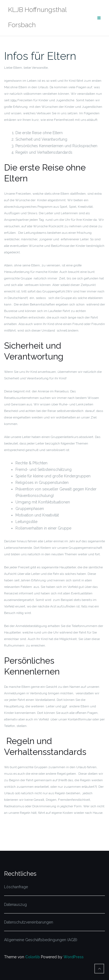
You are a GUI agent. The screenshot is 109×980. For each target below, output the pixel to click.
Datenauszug (15, 905)
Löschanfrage (16, 887)
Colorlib (33, 957)
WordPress (73, 957)
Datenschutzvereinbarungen (29, 922)
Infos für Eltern (40, 56)
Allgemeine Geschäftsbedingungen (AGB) (41, 940)
